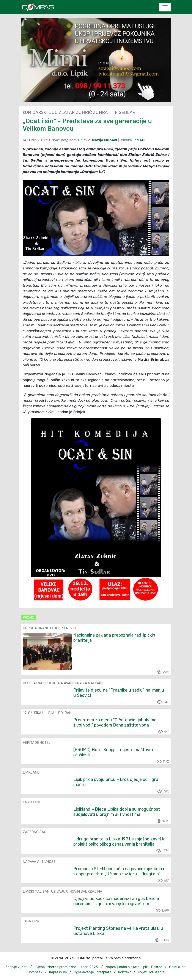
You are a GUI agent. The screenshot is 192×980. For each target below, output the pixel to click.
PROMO (139, 140)
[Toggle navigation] (165, 7)
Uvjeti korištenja (151, 972)
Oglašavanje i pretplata (93, 972)
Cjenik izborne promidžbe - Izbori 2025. (67, 967)
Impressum (58, 972)
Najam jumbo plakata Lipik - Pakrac (134, 967)
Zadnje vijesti (17, 967)
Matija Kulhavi (105, 140)
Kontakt (125, 972)
